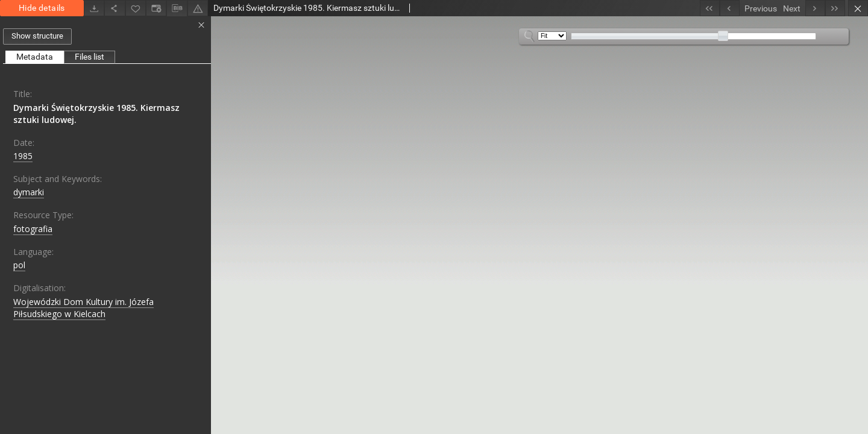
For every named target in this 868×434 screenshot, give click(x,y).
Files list (90, 57)
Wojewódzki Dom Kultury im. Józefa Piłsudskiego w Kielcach (83, 308)
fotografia (33, 229)
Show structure (37, 36)
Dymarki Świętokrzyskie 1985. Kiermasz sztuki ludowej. (96, 114)
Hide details (42, 8)
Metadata (35, 57)
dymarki (29, 192)
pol (19, 265)
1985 (23, 156)
